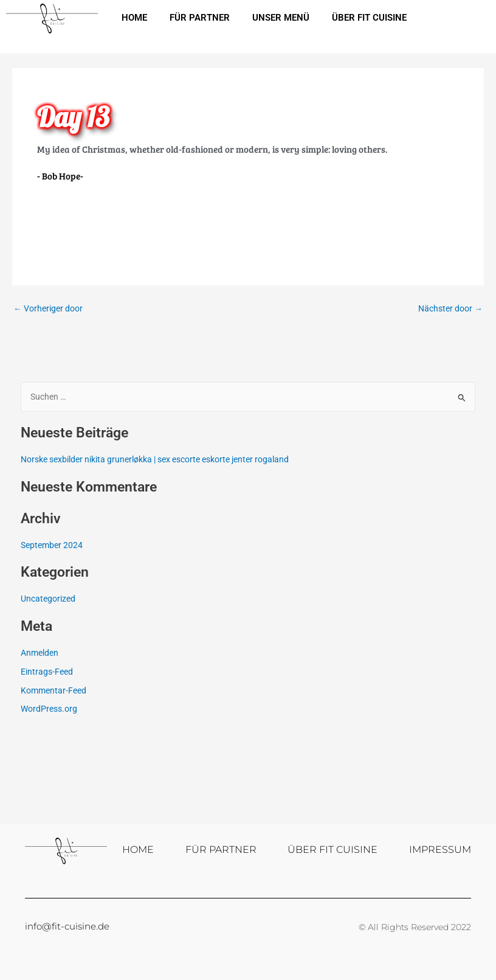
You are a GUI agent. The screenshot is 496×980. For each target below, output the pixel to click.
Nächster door (450, 309)
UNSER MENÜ (285, 18)
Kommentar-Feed (53, 690)
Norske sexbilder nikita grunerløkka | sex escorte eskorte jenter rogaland (155, 459)
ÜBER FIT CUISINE (375, 18)
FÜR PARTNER (202, 18)
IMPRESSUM (440, 850)
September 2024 (52, 545)
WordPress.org (49, 709)
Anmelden (40, 653)
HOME (135, 18)
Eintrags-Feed (47, 672)
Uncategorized (48, 599)
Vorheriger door (48, 309)
